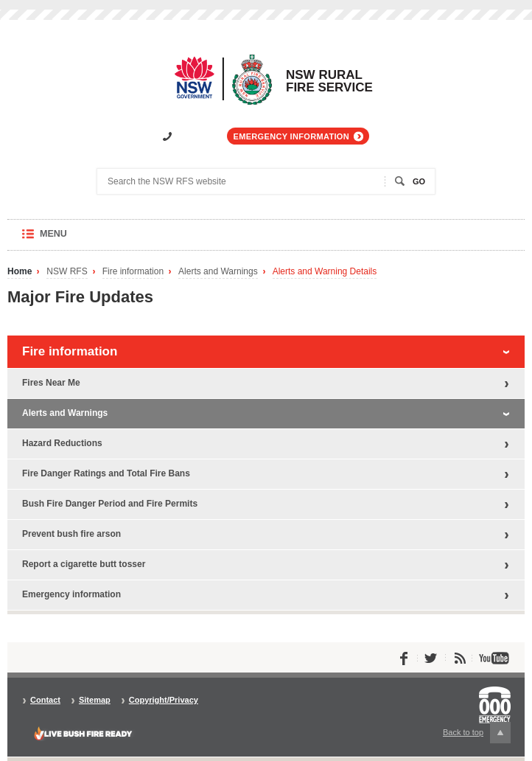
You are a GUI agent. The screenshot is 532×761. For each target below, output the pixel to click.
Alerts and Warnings (218, 272)
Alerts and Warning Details (325, 272)
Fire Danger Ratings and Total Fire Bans (106, 473)
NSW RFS (67, 272)
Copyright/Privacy (164, 700)
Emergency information (291, 136)
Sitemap (95, 700)
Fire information (133, 272)
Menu (67, 239)
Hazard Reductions (62, 443)
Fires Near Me (51, 383)
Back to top (477, 733)
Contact (45, 700)
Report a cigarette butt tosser (84, 564)
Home (20, 272)
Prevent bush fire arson (71, 534)
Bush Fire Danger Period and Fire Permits (110, 504)
